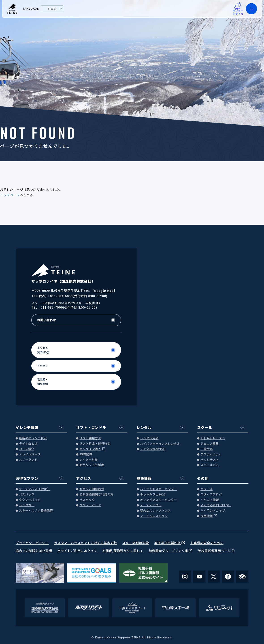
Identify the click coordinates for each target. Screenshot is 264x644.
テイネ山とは (28, 444)
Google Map (104, 291)
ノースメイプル (151, 505)
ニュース (207, 489)
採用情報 (207, 516)
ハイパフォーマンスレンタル (160, 444)
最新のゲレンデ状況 (33, 438)
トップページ (10, 195)
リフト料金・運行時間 (95, 444)
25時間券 (86, 454)
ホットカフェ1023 (153, 494)
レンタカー (27, 505)
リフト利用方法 (90, 438)
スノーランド (28, 460)
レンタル (144, 427)
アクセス (83, 478)
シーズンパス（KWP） (35, 489)
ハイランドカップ (213, 511)
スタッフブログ (211, 494)
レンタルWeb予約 (153, 449)
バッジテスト (210, 460)
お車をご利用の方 (92, 489)
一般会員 (207, 449)
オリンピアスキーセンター (159, 500)
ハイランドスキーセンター (159, 489)
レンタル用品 (149, 438)
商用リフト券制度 (92, 465)
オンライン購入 (90, 449)
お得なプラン (27, 478)
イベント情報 (210, 500)
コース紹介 (27, 449)
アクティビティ (211, 454)
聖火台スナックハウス (155, 511)
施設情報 (144, 478)
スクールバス (210, 465)
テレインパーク (30, 454)
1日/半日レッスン (213, 438)
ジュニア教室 (210, 444)
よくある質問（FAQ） (216, 505)
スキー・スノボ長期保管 (36, 511)
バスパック (27, 494)
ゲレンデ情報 (27, 427)
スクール (205, 427)
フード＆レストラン (154, 516)
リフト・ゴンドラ (91, 427)
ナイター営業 (89, 460)
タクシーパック (30, 500)
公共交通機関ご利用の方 (96, 494)
